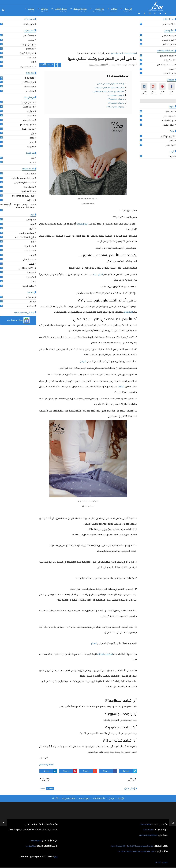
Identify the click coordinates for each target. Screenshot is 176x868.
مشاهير (31, 115)
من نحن (112, 797)
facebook (50, 787)
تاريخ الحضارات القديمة (25, 237)
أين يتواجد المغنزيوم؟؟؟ (116, 94)
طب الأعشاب (169, 73)
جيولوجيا (31, 272)
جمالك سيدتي (168, 35)
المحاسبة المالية (28, 66)
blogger (43, 787)
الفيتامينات (128, 311)
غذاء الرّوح (44, 9)
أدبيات (172, 156)
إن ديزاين (31, 200)
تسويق (31, 39)
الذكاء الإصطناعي (27, 268)
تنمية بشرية (30, 77)
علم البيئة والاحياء (27, 232)
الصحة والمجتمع (47, 764)
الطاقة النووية (28, 285)
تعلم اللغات (30, 173)
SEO (33, 61)
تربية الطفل (169, 111)
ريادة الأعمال (29, 35)
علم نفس (30, 219)
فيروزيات (31, 146)
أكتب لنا (55, 797)
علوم (32, 223)
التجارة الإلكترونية (27, 53)
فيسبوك (31, 57)
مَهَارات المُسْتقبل (80, 9)
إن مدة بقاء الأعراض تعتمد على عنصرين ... (110, 83)
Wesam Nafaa (144, 823)
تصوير (32, 137)
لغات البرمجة (29, 186)
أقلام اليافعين (168, 124)
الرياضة (122, 386)
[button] (18, 320)
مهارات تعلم (29, 86)
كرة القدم (170, 144)
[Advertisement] (88, 34)
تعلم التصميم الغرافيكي (24, 182)
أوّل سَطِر (127, 9)
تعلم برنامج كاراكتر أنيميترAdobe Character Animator (17, 205)
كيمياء (32, 263)
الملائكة (31, 305)
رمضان (32, 301)
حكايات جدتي (168, 115)
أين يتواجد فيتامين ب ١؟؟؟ (115, 106)
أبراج (33, 133)
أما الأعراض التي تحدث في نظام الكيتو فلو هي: (108, 90)
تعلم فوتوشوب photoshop (23, 178)
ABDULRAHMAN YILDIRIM (145, 834)
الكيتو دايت (98, 273)
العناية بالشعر (168, 44)
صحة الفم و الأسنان (166, 64)
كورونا (172, 68)
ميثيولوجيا (30, 276)
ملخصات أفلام (168, 24)
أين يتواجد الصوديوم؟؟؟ (116, 102)
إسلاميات (30, 297)
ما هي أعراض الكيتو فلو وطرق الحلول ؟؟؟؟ (109, 86)
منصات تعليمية (28, 191)
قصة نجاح (30, 48)
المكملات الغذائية (105, 653)
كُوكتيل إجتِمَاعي (61, 9)
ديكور (32, 141)
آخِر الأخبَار (114, 9)
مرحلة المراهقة (168, 120)
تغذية (32, 162)
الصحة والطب (169, 60)
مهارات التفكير (28, 82)
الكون (32, 228)
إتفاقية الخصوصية (68, 797)
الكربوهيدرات (82, 223)
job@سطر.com (30, 845)
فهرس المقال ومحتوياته (118, 75)
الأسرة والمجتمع (27, 124)
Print (51, 64)
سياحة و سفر (29, 119)
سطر (55, 856)
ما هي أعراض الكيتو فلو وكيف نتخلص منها (102, 57)
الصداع (94, 642)
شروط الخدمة (84, 797)
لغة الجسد (30, 90)
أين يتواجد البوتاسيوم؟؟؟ (116, 98)
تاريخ (33, 241)
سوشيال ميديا (28, 128)
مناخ (33, 281)
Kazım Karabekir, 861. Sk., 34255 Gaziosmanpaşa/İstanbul (127, 845)
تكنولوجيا (30, 111)
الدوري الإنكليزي (167, 136)
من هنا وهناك (28, 106)
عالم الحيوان (29, 246)
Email (43, 64)
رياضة (172, 140)
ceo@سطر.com (35, 839)
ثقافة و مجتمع (28, 102)
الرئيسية (121, 797)
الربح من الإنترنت (28, 44)
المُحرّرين (31, 9)
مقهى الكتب (29, 24)
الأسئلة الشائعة (99, 797)
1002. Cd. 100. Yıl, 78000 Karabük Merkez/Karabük (131, 850)
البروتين (83, 360)
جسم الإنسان (29, 259)
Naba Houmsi (147, 828)
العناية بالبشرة (168, 39)
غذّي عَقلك (98, 9)
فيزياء (32, 254)
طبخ (33, 157)
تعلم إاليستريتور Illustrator (23, 195)
